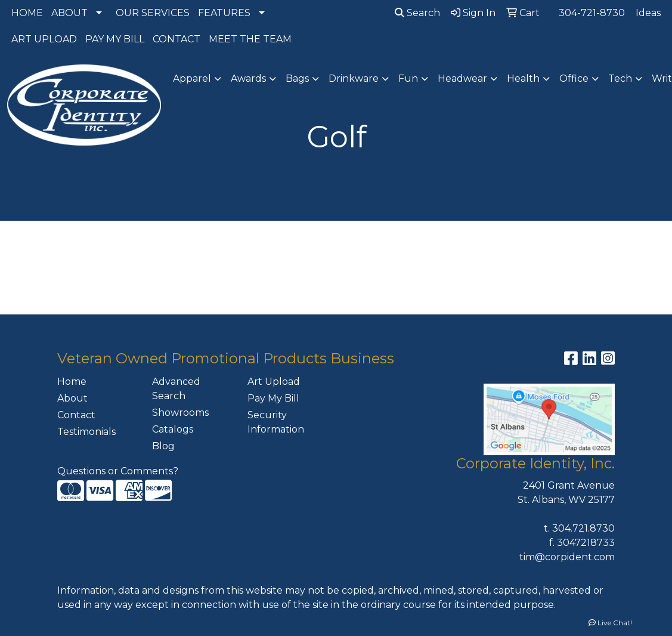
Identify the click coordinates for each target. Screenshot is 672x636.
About (72, 398)
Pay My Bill (273, 398)
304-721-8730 (592, 13)
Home (72, 382)
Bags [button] (297, 78)
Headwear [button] (462, 78)
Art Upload (274, 382)
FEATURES (224, 13)
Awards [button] (248, 78)
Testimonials (86, 432)
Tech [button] (620, 78)
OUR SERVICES (153, 13)
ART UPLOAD (44, 39)
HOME (27, 13)
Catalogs (173, 429)
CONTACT (176, 39)
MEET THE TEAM (250, 39)
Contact (76, 415)
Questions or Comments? (118, 471)
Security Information (276, 422)
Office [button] (574, 78)
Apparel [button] (192, 78)
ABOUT (69, 13)
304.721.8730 (583, 528)
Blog (163, 446)
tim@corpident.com (567, 557)
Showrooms (180, 413)
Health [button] (523, 78)
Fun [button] (408, 78)
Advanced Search (176, 389)
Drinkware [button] (354, 78)
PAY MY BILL (115, 39)
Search (417, 13)
